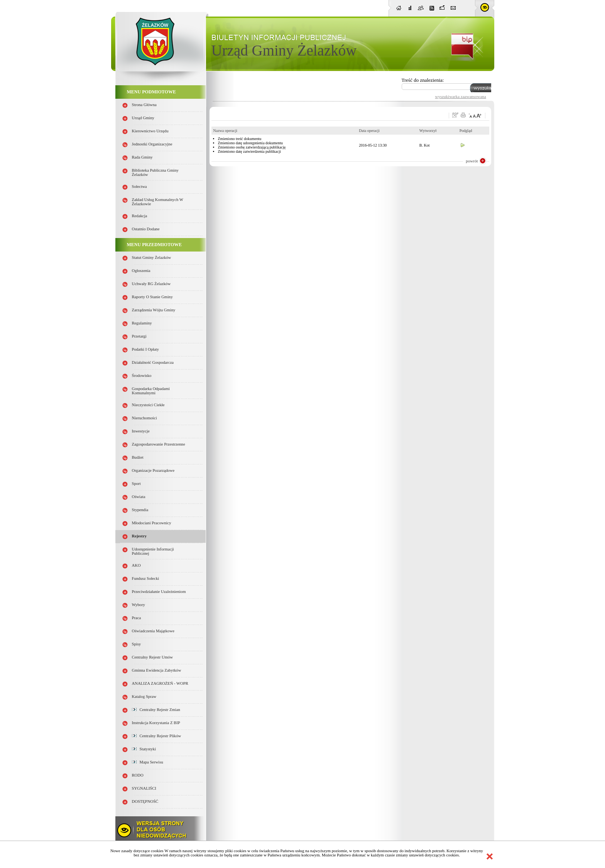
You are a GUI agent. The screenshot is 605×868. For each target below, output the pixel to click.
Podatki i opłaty (145, 349)
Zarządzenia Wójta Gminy (154, 310)
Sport (136, 484)
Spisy (137, 644)
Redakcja (140, 216)
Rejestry (139, 536)
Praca (137, 618)
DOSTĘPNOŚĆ (145, 801)
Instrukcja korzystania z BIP (156, 723)
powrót (472, 161)
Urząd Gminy (143, 118)
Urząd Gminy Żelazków (284, 50)
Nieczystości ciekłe (148, 405)
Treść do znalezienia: (423, 80)
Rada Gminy (142, 157)
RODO (138, 775)
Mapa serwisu (148, 762)
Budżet (138, 457)
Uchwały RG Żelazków (151, 284)
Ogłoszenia (141, 271)
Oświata (139, 497)
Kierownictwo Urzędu (150, 131)
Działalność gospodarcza (153, 362)
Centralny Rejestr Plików (157, 736)
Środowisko (142, 376)
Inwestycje (141, 431)
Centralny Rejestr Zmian (156, 710)
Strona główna (144, 105)
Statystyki (144, 749)
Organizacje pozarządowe (153, 470)
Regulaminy (142, 323)
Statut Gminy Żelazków (152, 258)
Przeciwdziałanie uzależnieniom (159, 592)
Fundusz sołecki (146, 578)
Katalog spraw (144, 697)
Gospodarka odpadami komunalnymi (151, 391)
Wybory (139, 605)
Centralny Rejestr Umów (153, 657)
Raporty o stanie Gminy (152, 297)
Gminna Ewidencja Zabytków (157, 670)
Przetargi (139, 336)
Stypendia (140, 510)
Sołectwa (139, 187)
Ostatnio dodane (146, 229)
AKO (136, 565)
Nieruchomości (144, 418)
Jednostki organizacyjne (152, 144)
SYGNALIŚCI (144, 788)
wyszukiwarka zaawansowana (461, 96)
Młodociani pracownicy (152, 523)
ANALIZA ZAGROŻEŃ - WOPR (160, 683)
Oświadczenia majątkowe (153, 631)
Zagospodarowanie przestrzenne (159, 444)
